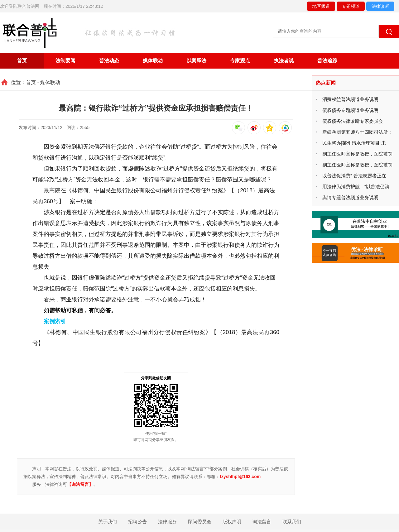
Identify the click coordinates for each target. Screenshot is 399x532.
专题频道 (351, 6)
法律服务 (167, 522)
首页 (22, 61)
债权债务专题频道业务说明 (350, 110)
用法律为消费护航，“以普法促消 (356, 187)
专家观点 (240, 61)
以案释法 (196, 61)
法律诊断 (380, 6)
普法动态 (109, 61)
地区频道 (321, 6)
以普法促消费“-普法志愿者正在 (354, 176)
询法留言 (262, 522)
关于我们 (108, 522)
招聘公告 (137, 522)
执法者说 (284, 61)
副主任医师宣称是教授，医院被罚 (357, 154)
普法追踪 (327, 61)
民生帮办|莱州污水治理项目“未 (354, 143)
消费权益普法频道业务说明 (350, 99)
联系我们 (292, 522)
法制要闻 (65, 61)
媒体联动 (153, 61)
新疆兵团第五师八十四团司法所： (357, 132)
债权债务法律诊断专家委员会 (353, 121)
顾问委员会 (200, 522)
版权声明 (232, 522)
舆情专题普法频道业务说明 (350, 197)
